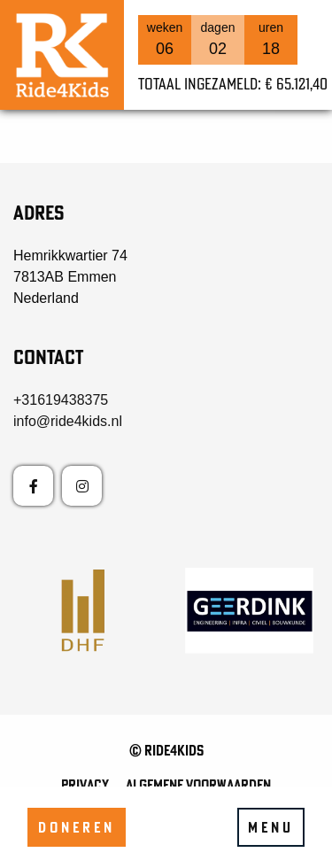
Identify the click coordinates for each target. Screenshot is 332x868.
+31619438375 (61, 400)
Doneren (77, 827)
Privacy (85, 785)
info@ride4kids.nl (68, 421)
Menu (271, 827)
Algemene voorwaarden (198, 785)
